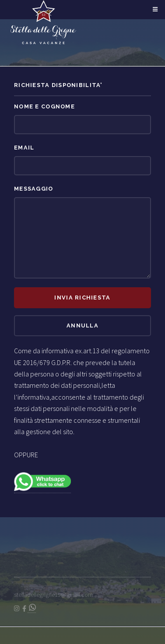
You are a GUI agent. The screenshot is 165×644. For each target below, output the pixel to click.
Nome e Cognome (44, 106)
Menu (154, 10)
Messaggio (34, 189)
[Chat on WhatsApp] (32, 609)
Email (24, 148)
